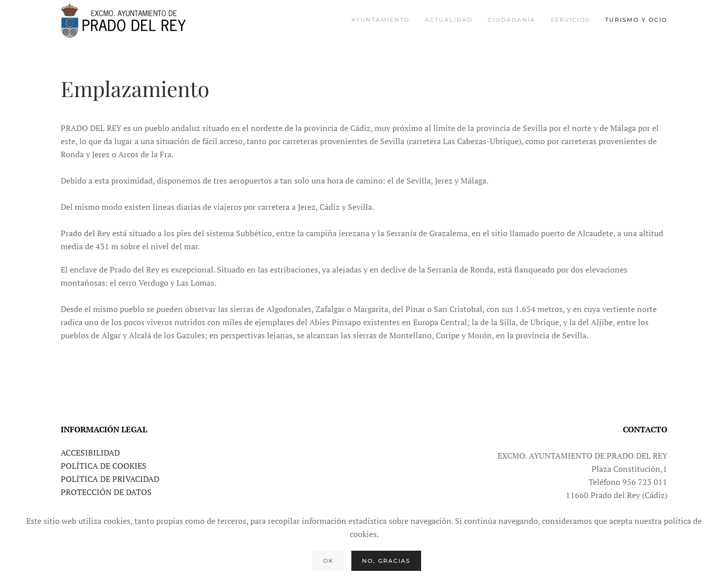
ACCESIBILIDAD (90, 453)
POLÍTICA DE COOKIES (104, 466)
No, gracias (386, 561)
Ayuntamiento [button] (380, 20)
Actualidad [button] (449, 20)
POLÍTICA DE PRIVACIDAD (110, 479)
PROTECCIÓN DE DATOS (106, 492)
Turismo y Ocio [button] (636, 20)
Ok (328, 561)
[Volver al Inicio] (124, 20)
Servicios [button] (570, 20)
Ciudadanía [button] (512, 20)
